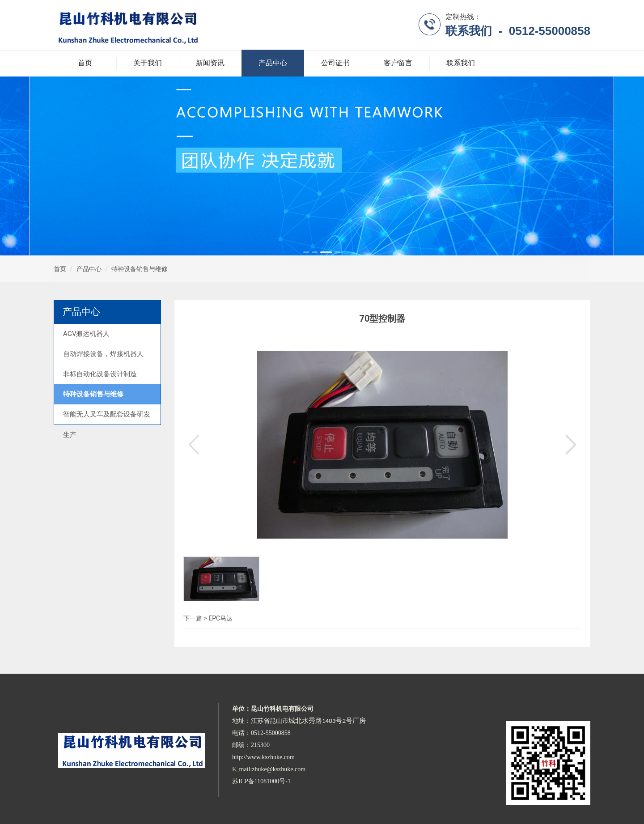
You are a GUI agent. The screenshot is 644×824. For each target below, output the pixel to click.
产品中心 (273, 63)
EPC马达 (220, 618)
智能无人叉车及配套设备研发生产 (107, 425)
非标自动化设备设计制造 (100, 374)
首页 (85, 63)
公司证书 (335, 63)
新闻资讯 (210, 63)
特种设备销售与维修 (140, 269)
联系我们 (461, 63)
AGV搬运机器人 (86, 334)
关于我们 (148, 63)
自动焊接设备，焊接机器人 (103, 354)
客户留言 (398, 63)
